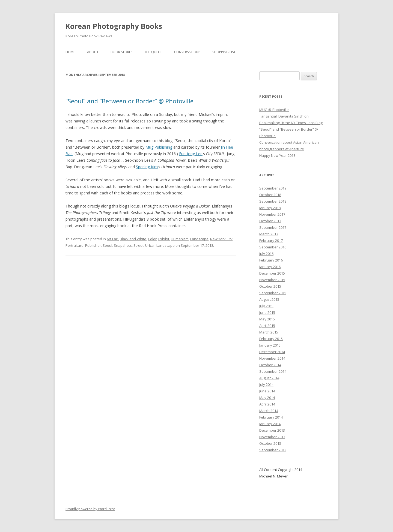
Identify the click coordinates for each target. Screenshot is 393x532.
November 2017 (272, 214)
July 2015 (266, 306)
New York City (221, 239)
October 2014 (270, 365)
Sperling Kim (147, 167)
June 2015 (267, 312)
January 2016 (270, 267)
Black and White (133, 239)
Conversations (187, 52)
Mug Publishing (159, 147)
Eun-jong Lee (191, 154)
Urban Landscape (160, 245)
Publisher (93, 245)
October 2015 (270, 286)
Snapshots (123, 245)
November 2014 (272, 358)
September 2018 (273, 201)
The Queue (153, 52)
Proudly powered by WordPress (90, 509)
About (93, 52)
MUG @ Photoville (274, 110)
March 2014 (269, 411)
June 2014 (267, 391)
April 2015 (267, 326)
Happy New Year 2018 (277, 155)
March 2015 (269, 332)
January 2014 (270, 424)
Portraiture (75, 245)
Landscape (199, 239)
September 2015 (273, 293)
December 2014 (272, 352)
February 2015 (271, 339)
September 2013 (273, 450)
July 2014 (266, 384)
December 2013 (272, 430)
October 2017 (270, 221)
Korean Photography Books (114, 26)
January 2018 (270, 208)
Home (70, 52)
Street (139, 245)
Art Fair (112, 239)
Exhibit (164, 239)
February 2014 (271, 417)
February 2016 (271, 260)
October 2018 (270, 195)
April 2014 (267, 404)
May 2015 (267, 319)
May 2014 (267, 398)
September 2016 (273, 247)
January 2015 (270, 345)
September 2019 (273, 188)
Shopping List (224, 52)
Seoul (107, 245)
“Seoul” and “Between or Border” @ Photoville (129, 101)
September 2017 (273, 227)
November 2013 (272, 437)
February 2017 (271, 241)
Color (152, 239)
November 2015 (272, 280)
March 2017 (269, 234)
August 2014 (269, 378)
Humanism (180, 239)
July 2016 (266, 254)
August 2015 (269, 299)
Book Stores (121, 52)
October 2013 (270, 443)
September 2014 (273, 371)
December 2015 (272, 273)
